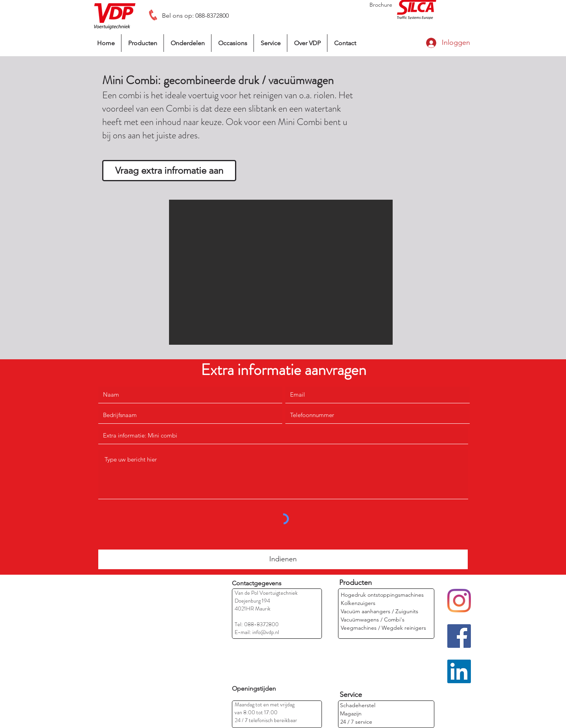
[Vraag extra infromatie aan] (169, 171)
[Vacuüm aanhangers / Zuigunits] (379, 611)
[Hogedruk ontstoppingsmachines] (382, 595)
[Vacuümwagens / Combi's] (373, 620)
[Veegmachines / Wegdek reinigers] (383, 628)
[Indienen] (283, 559)
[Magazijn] (366, 714)
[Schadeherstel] (358, 705)
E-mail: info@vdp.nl (257, 632)
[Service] (351, 695)
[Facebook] (459, 636)
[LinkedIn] (459, 671)
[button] (281, 272)
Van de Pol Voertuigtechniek (266, 593)
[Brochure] (381, 5)
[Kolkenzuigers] (359, 603)
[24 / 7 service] (356, 722)
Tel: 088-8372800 (257, 624)
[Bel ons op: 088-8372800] (195, 16)
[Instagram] (459, 601)
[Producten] (356, 583)
